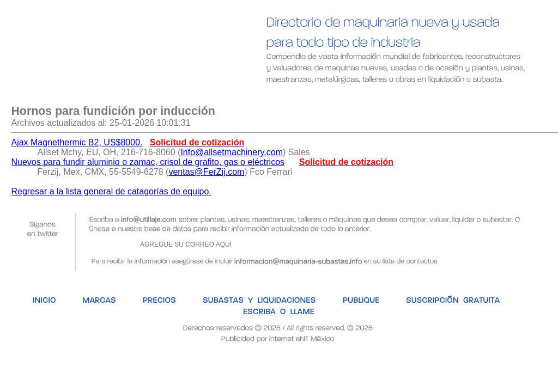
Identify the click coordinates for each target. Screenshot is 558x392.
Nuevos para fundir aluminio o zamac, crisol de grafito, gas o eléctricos (148, 162)
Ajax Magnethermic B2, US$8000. (77, 142)
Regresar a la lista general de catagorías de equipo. (111, 191)
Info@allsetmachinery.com (232, 152)
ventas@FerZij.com (206, 172)
